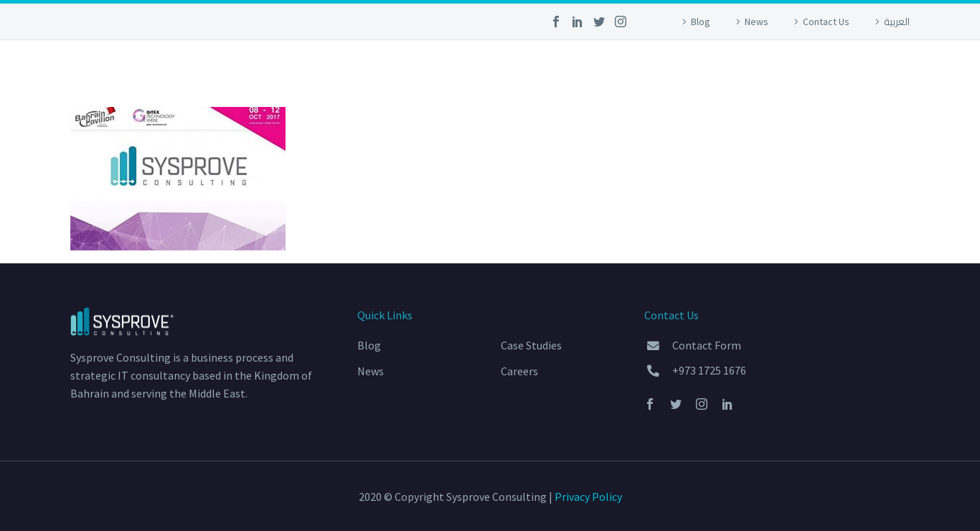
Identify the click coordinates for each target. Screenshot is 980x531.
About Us (831, 70)
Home (417, 70)
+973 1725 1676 (709, 370)
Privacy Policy (588, 497)
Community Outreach (705, 70)
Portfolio (576, 70)
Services (488, 70)
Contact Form (707, 345)
